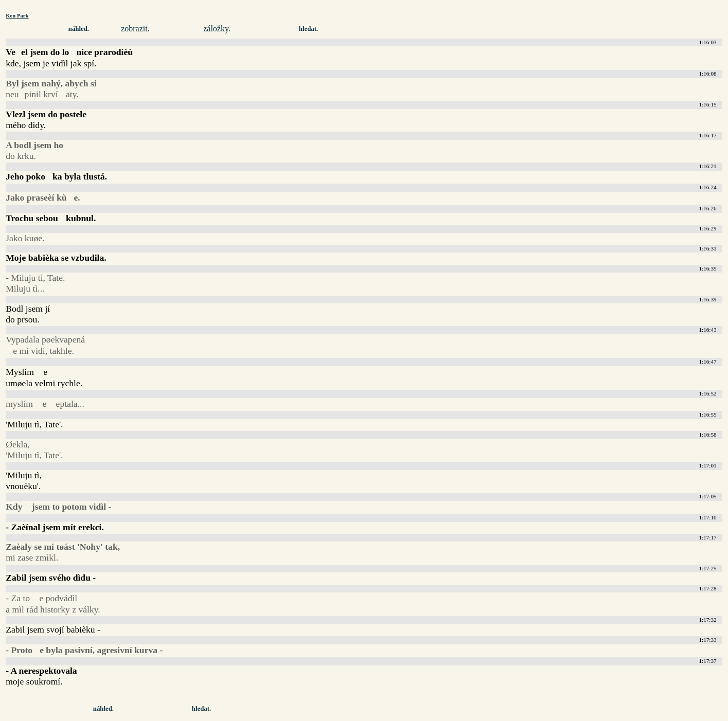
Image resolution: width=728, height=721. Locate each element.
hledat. (308, 29)
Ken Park (17, 15)
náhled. (79, 29)
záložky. (217, 29)
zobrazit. (135, 29)
